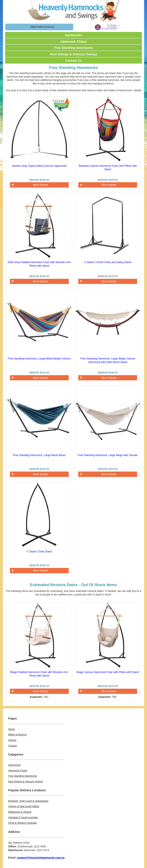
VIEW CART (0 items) (42, 27)
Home (12, 729)
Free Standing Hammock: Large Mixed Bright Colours (39, 359)
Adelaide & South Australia (23, 818)
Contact (13, 746)
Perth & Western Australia (22, 823)
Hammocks (73, 35)
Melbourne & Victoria (20, 812)
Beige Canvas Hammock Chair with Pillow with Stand (108, 672)
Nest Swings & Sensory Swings (73, 54)
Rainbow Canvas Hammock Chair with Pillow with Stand (108, 168)
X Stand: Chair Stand (39, 551)
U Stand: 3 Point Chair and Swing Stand (108, 262)
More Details (41, 185)
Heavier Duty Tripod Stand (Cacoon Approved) (39, 166)
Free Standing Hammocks (74, 48)
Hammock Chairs (73, 41)
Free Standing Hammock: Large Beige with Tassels (108, 455)
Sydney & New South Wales (24, 806)
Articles (12, 740)
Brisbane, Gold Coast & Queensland (28, 801)
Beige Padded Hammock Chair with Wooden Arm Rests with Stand (39, 674)
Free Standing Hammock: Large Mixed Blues (39, 455)
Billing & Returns (17, 735)
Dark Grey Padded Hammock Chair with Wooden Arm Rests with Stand (39, 264)
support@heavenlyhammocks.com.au (41, 858)
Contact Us (73, 60)
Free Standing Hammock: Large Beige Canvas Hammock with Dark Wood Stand (108, 360)
